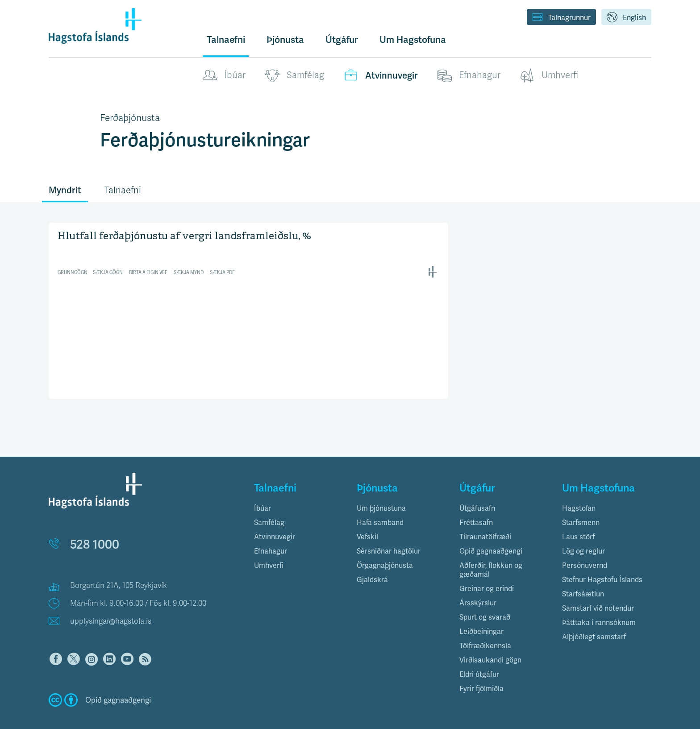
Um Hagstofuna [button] (413, 40)
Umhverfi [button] (269, 547)
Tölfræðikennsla (485, 627)
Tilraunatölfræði (485, 519)
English (626, 18)
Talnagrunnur (561, 18)
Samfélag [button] (269, 504)
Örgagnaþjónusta (385, 547)
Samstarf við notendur (598, 590)
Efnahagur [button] (271, 533)
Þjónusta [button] (285, 40)
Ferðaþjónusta (130, 118)
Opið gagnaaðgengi (491, 533)
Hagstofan (579, 490)
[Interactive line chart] (248, 253)
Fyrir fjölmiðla (481, 670)
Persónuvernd (585, 547)
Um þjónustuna (381, 490)
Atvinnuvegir (381, 75)
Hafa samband (380, 504)
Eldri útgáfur (479, 656)
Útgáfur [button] (342, 40)
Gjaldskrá (372, 561)
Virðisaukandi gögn (490, 642)
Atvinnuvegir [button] (275, 519)
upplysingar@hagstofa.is (111, 603)
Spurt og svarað (485, 599)
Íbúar (224, 75)
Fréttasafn (476, 504)
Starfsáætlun (583, 576)
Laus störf (578, 519)
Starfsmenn (581, 504)
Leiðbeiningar (481, 613)
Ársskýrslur (478, 585)
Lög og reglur (583, 533)
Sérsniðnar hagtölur (389, 533)
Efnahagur (469, 75)
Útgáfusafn (477, 490)
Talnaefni (226, 40)
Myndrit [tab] (65, 190)
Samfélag (295, 75)
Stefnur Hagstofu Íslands (602, 561)
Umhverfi (549, 75)
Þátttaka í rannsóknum (599, 604)
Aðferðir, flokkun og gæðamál (491, 552)
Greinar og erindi (487, 570)
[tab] (299, 490)
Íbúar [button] (262, 490)
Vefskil (367, 519)
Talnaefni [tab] (123, 190)
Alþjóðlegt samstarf (594, 619)
